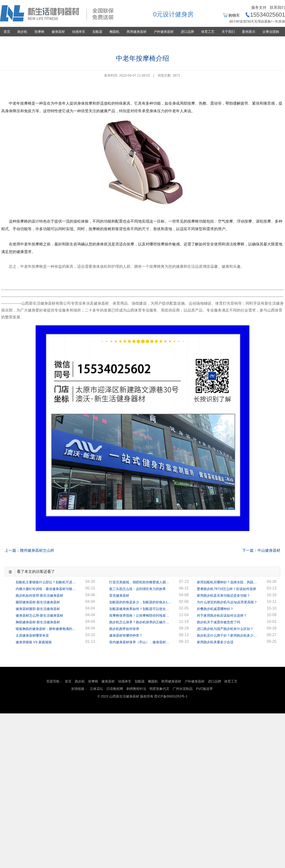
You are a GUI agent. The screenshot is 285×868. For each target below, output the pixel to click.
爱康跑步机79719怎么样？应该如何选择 (226, 589)
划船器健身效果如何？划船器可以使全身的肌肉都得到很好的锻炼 (140, 609)
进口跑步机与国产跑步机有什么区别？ (225, 629)
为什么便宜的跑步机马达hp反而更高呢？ (227, 602)
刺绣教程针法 (136, 689)
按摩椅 (39, 32)
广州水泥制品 (183, 689)
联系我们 (277, 7)
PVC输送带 (204, 689)
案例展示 (249, 32)
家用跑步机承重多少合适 (215, 642)
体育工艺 (208, 32)
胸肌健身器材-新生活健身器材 (38, 622)
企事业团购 (271, 32)
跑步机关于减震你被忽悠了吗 (218, 622)
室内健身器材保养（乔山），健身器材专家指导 (140, 642)
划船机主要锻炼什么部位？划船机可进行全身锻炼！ (47, 582)
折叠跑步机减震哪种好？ (215, 609)
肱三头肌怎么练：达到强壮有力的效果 (138, 589)
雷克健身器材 (119, 595)
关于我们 (228, 32)
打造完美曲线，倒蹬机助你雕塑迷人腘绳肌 (140, 582)
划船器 (97, 32)
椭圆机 (114, 32)
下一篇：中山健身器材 (261, 550)
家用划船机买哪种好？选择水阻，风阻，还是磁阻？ (228, 582)
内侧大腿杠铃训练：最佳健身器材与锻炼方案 (47, 589)
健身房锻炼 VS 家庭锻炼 (34, 642)
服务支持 (259, 7)
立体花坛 (96, 689)
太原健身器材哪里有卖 (32, 635)
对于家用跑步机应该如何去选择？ (222, 615)
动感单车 (79, 32)
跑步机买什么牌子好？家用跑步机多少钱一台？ (228, 635)
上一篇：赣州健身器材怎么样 (29, 550)
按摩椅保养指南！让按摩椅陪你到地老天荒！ (140, 615)
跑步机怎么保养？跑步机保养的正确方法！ (140, 622)
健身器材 (58, 32)
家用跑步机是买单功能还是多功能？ (223, 595)
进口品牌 (187, 32)
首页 (7, 32)
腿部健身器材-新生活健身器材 (38, 602)
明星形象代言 (159, 689)
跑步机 (22, 32)
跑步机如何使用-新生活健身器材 (40, 595)
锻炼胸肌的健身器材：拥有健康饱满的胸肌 (47, 629)
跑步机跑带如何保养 (124, 629)
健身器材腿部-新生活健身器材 (38, 609)
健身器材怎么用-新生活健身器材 (40, 615)
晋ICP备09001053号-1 (171, 696)
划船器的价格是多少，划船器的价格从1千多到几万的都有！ (140, 602)
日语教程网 (115, 689)
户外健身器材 (164, 32)
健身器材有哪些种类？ (126, 635)
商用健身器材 (137, 32)
